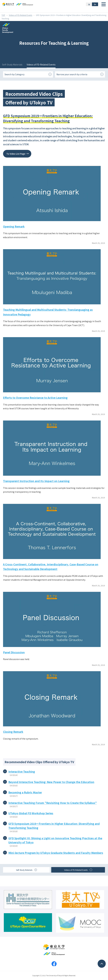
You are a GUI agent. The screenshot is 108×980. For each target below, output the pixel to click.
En (95, 4)
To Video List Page (16, 154)
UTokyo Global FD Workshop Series (31, 813)
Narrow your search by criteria (72, 74)
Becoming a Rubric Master (25, 792)
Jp (89, 4)
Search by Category (14, 74)
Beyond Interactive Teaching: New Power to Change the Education (51, 782)
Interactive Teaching (22, 772)
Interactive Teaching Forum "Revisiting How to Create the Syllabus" (53, 803)
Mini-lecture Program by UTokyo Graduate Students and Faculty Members (56, 853)
